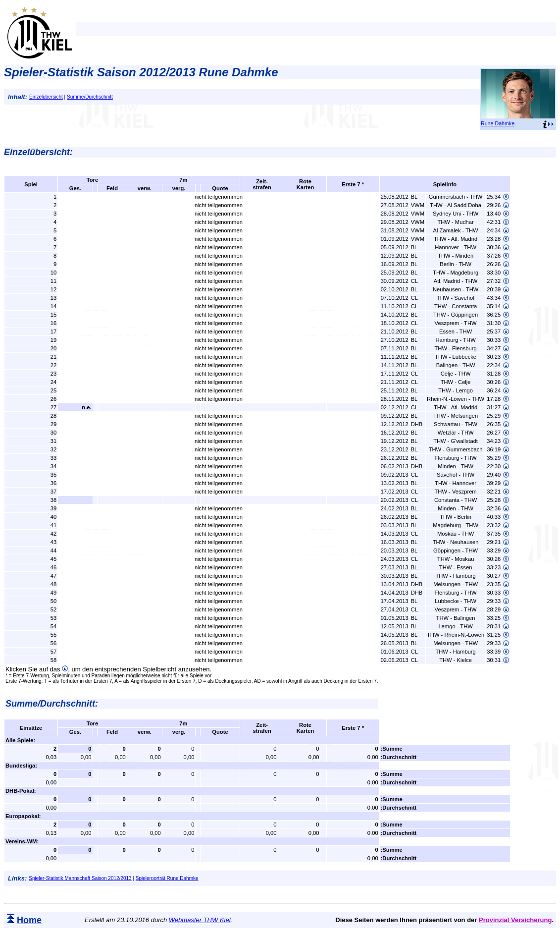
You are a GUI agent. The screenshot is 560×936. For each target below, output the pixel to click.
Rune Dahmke (498, 123)
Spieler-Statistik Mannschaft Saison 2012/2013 (80, 878)
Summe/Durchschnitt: (52, 704)
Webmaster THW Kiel (200, 920)
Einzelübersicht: (38, 152)
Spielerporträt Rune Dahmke (167, 878)
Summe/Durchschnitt (90, 97)
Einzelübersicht (46, 97)
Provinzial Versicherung (515, 920)
